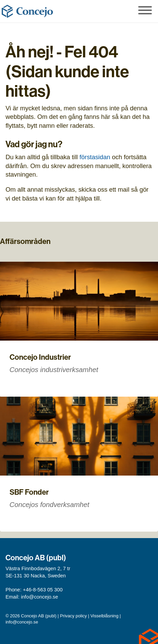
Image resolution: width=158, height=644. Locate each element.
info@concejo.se (39, 597)
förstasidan (95, 157)
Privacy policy (74, 616)
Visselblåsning (104, 616)
